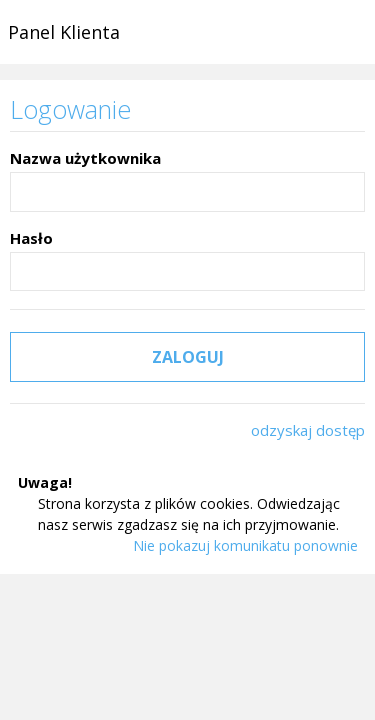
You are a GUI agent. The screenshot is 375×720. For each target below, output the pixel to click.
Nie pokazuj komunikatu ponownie (245, 545)
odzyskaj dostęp (308, 430)
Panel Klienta (64, 32)
